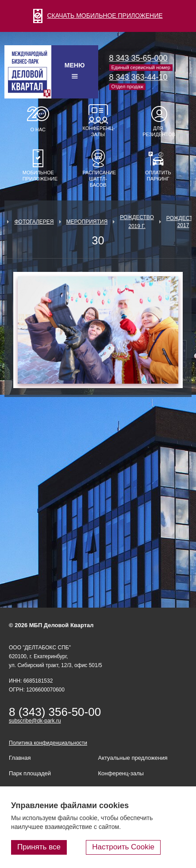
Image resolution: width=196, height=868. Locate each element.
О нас (38, 130)
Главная (20, 758)
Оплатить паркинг (158, 176)
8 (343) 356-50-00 (55, 712)
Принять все (39, 847)
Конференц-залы (98, 131)
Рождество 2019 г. (137, 222)
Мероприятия (87, 222)
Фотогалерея (34, 222)
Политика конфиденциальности (48, 743)
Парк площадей (30, 773)
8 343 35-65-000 (138, 58)
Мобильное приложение (38, 176)
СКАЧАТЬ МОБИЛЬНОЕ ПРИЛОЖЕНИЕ (98, 16)
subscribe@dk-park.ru (35, 721)
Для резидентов (158, 131)
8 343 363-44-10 (138, 77)
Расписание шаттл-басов (98, 179)
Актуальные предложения (133, 758)
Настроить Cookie (123, 847)
